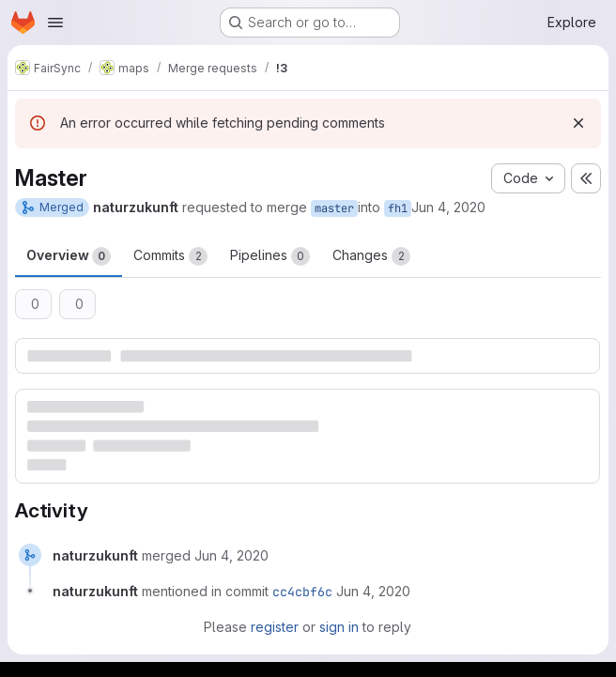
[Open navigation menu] (55, 23)
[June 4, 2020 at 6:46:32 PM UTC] (231, 555)
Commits (170, 256)
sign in (339, 627)
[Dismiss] (578, 123)
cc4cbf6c (302, 592)
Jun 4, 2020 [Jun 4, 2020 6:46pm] (448, 207)
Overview (69, 256)
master (334, 208)
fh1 (398, 208)
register (275, 627)
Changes (371, 256)
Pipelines (270, 256)
